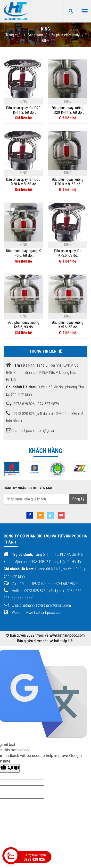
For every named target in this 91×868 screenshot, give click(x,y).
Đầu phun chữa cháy (64, 35)
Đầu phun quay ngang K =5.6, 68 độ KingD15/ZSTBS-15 (23, 253)
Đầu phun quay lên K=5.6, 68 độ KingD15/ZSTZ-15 (68, 253)
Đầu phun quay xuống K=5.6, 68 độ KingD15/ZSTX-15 (68, 325)
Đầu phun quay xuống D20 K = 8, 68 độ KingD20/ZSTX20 (68, 182)
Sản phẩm (35, 35)
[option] (27, 469)
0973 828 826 (34, 859)
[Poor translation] (13, 768)
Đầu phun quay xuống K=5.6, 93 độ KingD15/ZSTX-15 (23, 325)
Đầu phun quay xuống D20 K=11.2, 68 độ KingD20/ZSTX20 (68, 110)
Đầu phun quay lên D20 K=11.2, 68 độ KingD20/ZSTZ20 (23, 110)
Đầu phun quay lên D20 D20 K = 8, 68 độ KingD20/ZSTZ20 (23, 182)
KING (46, 41)
